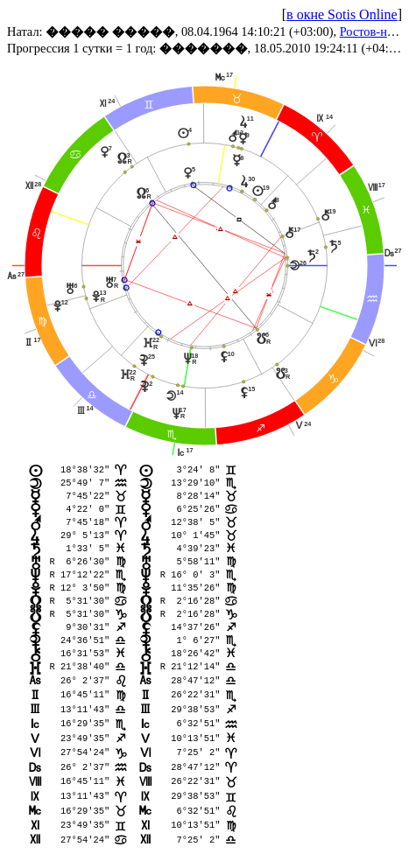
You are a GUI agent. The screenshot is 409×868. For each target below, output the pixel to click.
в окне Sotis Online (342, 14)
